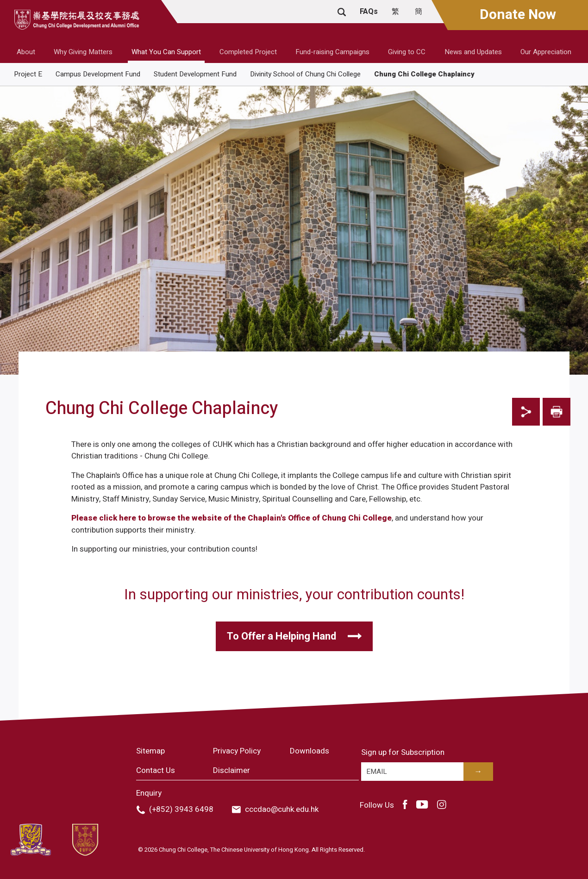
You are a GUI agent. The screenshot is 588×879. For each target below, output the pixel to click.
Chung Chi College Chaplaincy (424, 74)
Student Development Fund (195, 74)
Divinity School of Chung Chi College (305, 74)
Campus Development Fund (98, 74)
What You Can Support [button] (166, 52)
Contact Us (156, 770)
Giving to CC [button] (407, 52)
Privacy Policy (237, 751)
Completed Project (248, 52)
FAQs (369, 12)
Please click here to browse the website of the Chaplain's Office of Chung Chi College (231, 518)
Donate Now (518, 15)
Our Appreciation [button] (546, 52)
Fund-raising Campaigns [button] (332, 52)
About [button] (26, 52)
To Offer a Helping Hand (281, 636)
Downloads (310, 751)
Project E (28, 74)
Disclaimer (231, 770)
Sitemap (150, 751)
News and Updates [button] (473, 52)
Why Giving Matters (83, 52)
